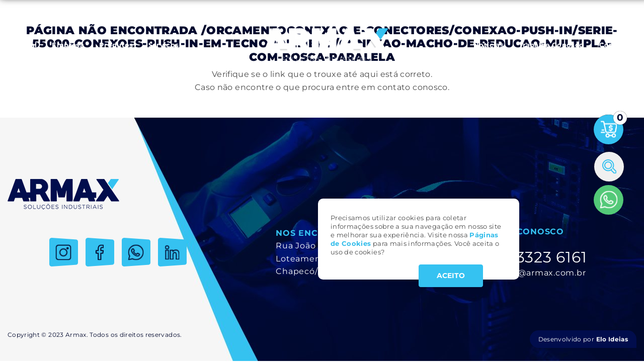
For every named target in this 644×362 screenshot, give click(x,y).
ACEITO (451, 276)
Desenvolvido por (583, 339)
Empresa (68, 45)
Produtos (116, 45)
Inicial (26, 45)
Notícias (489, 45)
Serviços (164, 45)
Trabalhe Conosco (551, 45)
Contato (614, 45)
